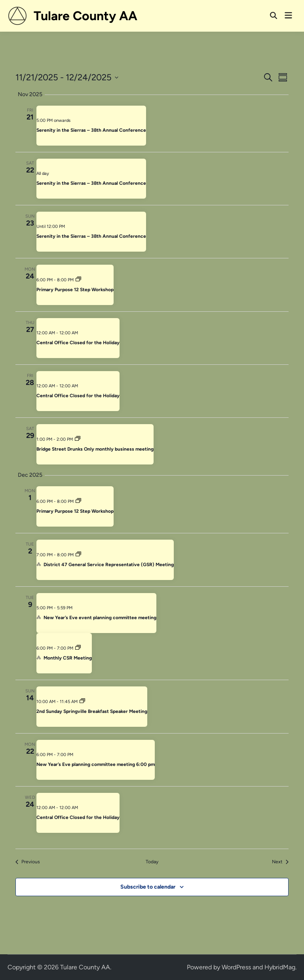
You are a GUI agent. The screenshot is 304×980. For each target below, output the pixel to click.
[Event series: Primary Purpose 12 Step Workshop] (78, 280)
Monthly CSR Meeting (68, 658)
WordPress (236, 967)
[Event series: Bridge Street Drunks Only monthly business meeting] (78, 439)
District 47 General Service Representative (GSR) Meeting (109, 565)
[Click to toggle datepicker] (67, 77)
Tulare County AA (85, 16)
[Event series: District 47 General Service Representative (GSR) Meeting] (78, 555)
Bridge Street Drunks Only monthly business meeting (95, 449)
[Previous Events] (28, 862)
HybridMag (280, 967)
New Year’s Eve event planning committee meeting (100, 618)
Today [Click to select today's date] (152, 862)
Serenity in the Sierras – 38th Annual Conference (91, 130)
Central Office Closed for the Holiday (78, 343)
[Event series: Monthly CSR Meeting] (78, 648)
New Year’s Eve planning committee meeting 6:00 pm (96, 764)
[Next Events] (280, 862)
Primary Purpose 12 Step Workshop (75, 290)
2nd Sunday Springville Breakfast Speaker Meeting (92, 711)
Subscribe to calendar (148, 887)
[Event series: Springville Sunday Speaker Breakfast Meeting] (82, 702)
